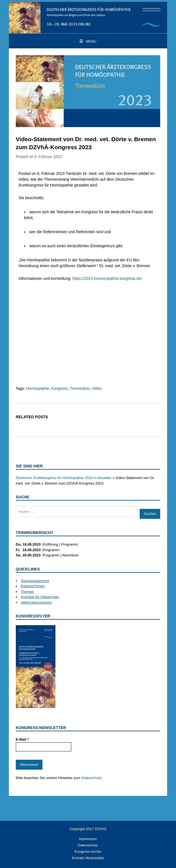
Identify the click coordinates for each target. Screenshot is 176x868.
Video (97, 388)
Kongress (59, 388)
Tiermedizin (80, 388)
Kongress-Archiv (88, 852)
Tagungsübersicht (35, 581)
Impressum (88, 839)
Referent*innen (33, 586)
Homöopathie (38, 388)
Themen (27, 592)
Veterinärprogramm (36, 602)
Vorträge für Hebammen (40, 597)
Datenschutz (91, 778)
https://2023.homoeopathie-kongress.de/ (107, 278)
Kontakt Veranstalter (88, 858)
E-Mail (22, 739)
